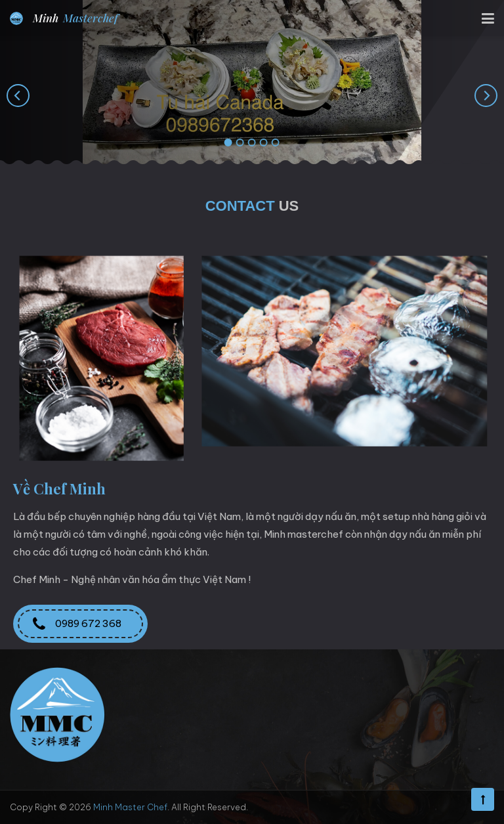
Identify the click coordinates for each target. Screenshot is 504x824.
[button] (228, 143)
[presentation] (18, 95)
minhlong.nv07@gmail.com (228, 747)
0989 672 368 (80, 624)
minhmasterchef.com (229, 769)
